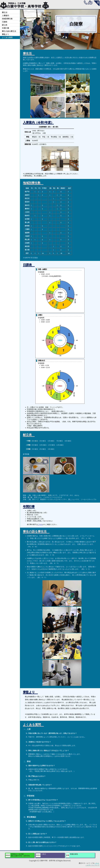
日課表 (5, 22)
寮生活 (5, 12)
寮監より (5, 34)
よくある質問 (7, 37)
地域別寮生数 (7, 19)
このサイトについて (92, 865)
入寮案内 (5, 16)
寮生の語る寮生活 (9, 31)
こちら (40, 524)
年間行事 (5, 28)
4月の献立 (35, 441)
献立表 (5, 25)
